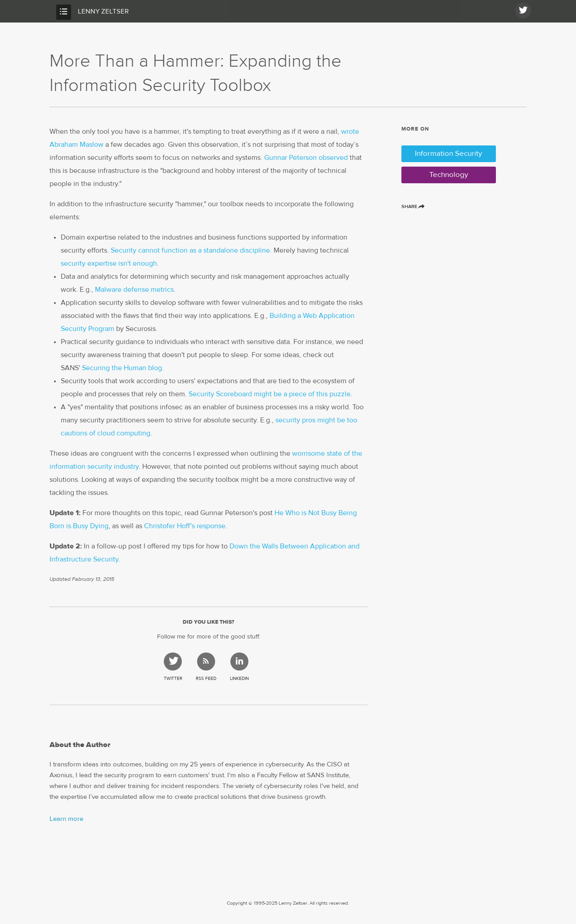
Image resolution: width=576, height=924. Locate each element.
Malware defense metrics (134, 290)
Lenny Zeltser (103, 11)
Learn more (66, 819)
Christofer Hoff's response (185, 526)
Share (413, 206)
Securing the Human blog (122, 368)
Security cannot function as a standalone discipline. (191, 250)
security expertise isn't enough (109, 263)
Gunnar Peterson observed (306, 158)
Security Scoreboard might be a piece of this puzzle (270, 394)
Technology (449, 175)
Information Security (448, 154)
